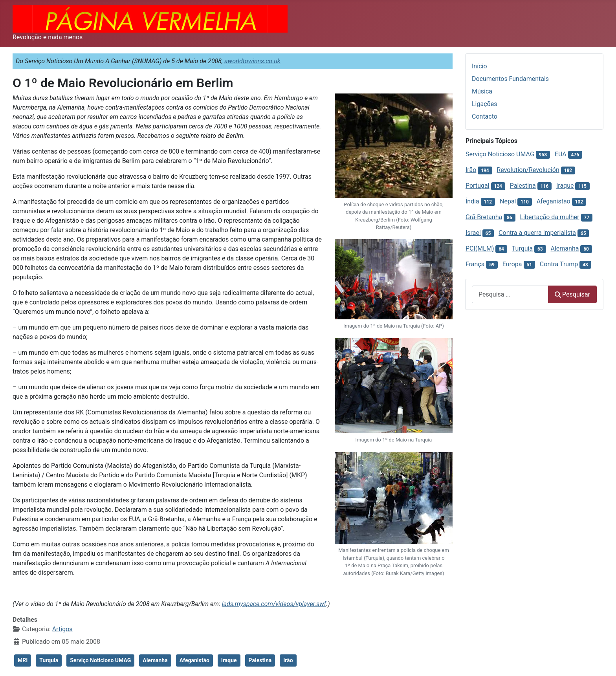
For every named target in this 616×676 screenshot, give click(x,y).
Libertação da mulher (549, 217)
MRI (23, 660)
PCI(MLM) (480, 248)
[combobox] (510, 294)
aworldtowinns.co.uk (252, 61)
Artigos (62, 629)
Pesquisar (572, 294)
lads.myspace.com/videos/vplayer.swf (274, 604)
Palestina (260, 660)
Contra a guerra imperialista (537, 233)
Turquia (49, 660)
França (475, 264)
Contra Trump (559, 264)
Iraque (229, 660)
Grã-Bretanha (484, 217)
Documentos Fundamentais (510, 79)
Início (479, 66)
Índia (472, 201)
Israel (473, 233)
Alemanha (155, 660)
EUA (561, 154)
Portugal (478, 186)
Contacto (485, 116)
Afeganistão (194, 660)
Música (482, 91)
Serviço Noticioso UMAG (100, 660)
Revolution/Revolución (528, 170)
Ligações (484, 104)
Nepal (508, 201)
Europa (512, 264)
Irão (288, 660)
